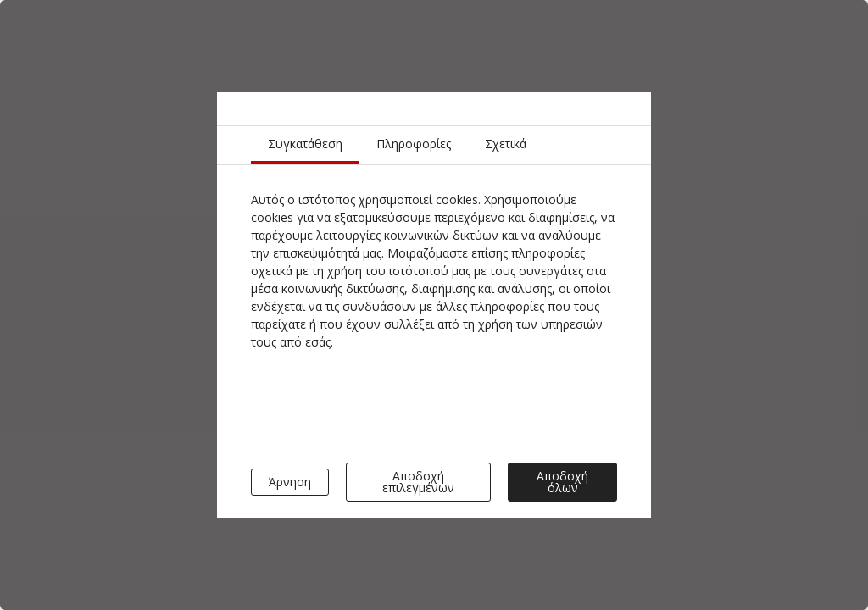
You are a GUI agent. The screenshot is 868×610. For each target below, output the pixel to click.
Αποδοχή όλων (562, 482)
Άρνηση (290, 482)
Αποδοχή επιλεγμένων (418, 482)
